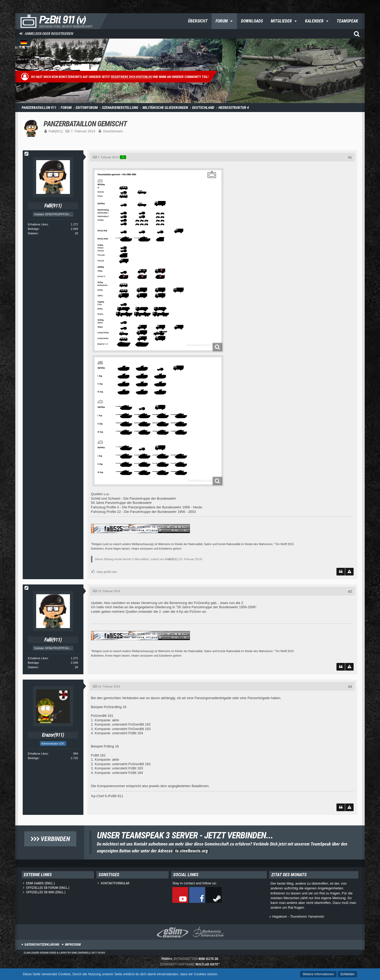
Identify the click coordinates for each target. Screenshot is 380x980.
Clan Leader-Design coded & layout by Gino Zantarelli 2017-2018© (65, 953)
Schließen (347, 974)
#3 (350, 687)
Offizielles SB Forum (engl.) (48, 888)
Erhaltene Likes (38, 224)
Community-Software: (190, 964)
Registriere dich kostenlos (131, 77)
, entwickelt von (190, 959)
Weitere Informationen (318, 974)
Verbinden (50, 839)
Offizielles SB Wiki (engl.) (46, 892)
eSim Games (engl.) (41, 883)
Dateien (33, 233)
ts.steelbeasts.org (191, 851)
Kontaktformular (115, 883)
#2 (350, 591)
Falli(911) (56, 131)
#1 (350, 157)
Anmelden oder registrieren (49, 34)
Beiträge (33, 229)
